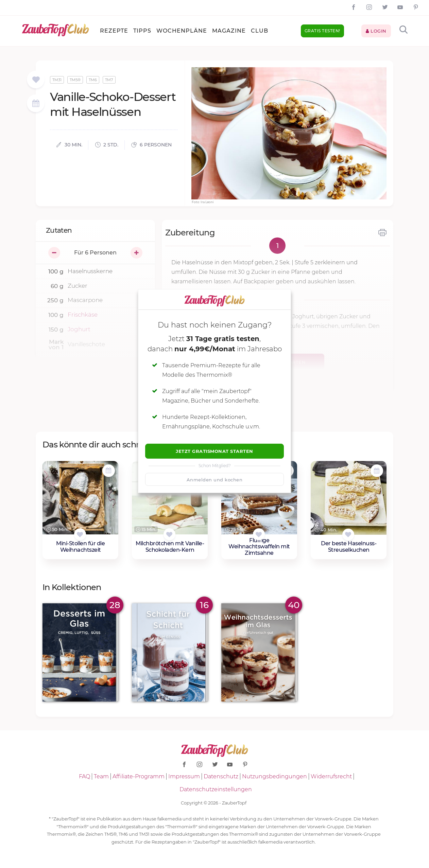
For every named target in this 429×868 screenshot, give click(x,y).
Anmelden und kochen (215, 480)
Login (376, 31)
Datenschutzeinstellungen (216, 789)
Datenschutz (221, 776)
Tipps (142, 31)
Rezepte (114, 31)
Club (260, 31)
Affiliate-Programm (139, 776)
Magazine (229, 31)
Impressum (184, 776)
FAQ (84, 776)
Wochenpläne (182, 31)
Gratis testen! (322, 31)
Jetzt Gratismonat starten (214, 451)
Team (101, 776)
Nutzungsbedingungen (274, 776)
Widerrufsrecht (331, 776)
